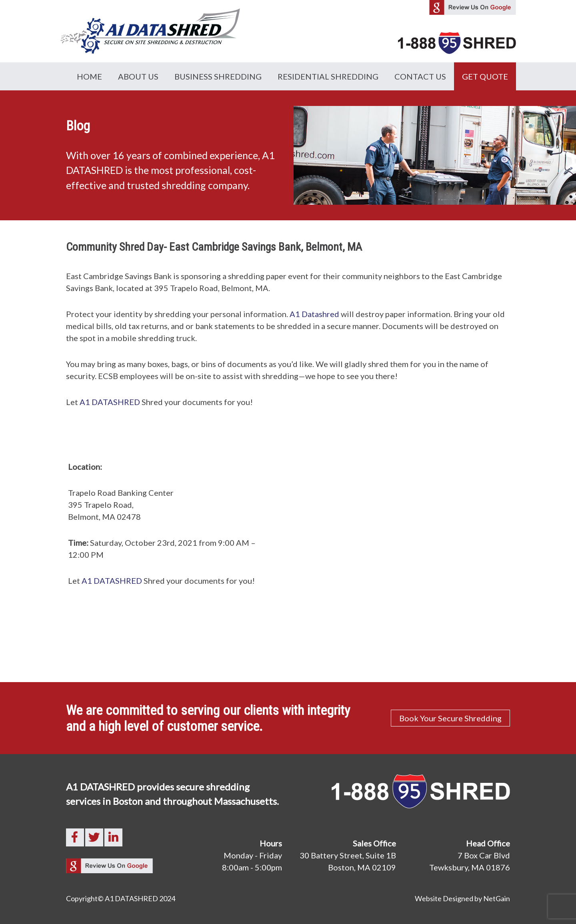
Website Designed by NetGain (462, 898)
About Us (138, 76)
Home (89, 76)
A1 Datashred (314, 314)
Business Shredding (218, 76)
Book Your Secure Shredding (450, 718)
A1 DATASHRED (110, 402)
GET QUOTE (485, 76)
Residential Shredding (328, 76)
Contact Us (420, 76)
